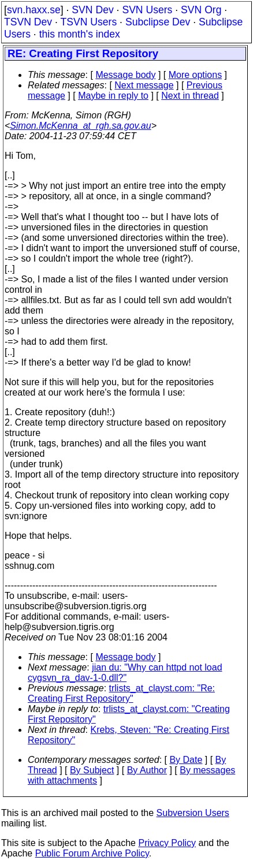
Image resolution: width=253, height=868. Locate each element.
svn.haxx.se (34, 10)
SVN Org (201, 10)
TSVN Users (88, 22)
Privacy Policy (167, 843)
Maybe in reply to (113, 96)
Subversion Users (193, 813)
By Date (186, 760)
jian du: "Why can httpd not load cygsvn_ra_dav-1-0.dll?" (125, 673)
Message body (125, 75)
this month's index (80, 34)
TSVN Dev (28, 22)
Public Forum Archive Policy (92, 853)
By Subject (92, 770)
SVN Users (147, 10)
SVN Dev (92, 10)
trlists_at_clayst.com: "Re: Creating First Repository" (121, 693)
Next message (144, 85)
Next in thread (190, 96)
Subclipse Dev (158, 22)
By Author (147, 770)
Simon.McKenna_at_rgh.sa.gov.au (80, 126)
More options (196, 75)
